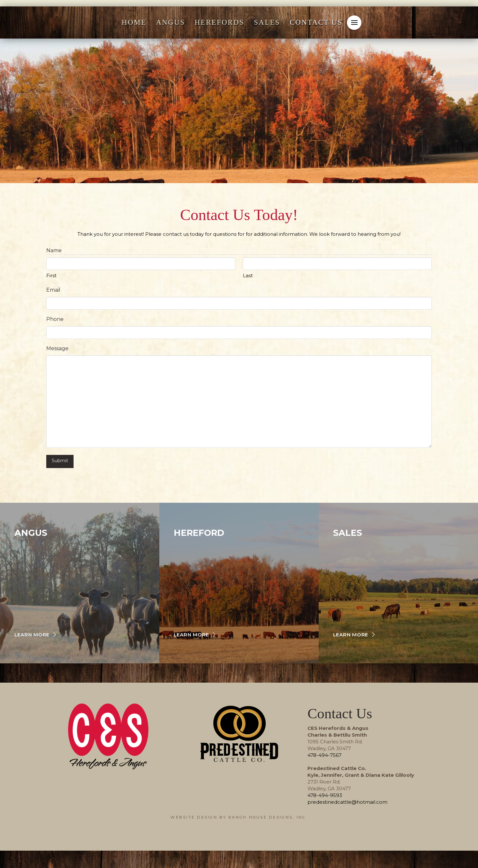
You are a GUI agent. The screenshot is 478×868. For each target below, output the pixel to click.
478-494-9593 (325, 794)
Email (53, 290)
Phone (55, 319)
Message (57, 348)
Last (248, 275)
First (51, 275)
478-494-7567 (324, 753)
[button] (354, 23)
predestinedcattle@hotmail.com (347, 800)
